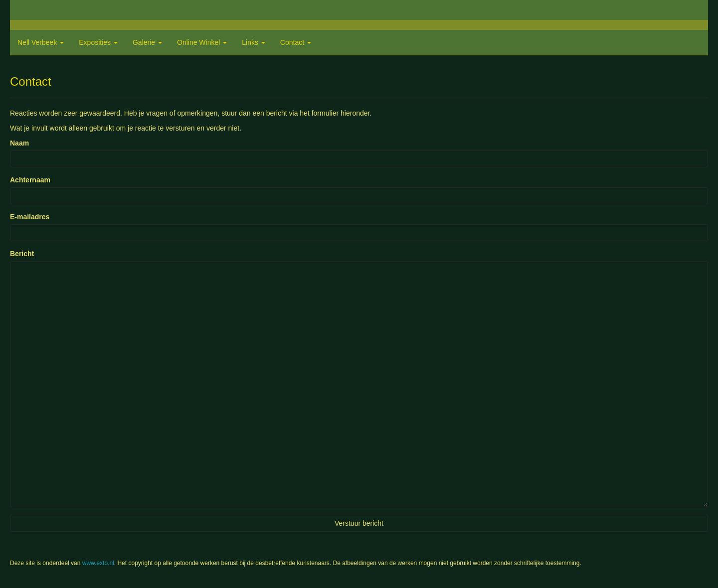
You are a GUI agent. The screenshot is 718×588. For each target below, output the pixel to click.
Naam (19, 143)
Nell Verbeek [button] (41, 42)
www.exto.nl (98, 563)
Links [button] (254, 42)
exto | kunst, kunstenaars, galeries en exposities (38, 10)
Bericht (22, 254)
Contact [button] (296, 42)
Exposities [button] (98, 42)
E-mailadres (30, 217)
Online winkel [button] (202, 42)
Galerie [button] (147, 42)
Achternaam (30, 180)
